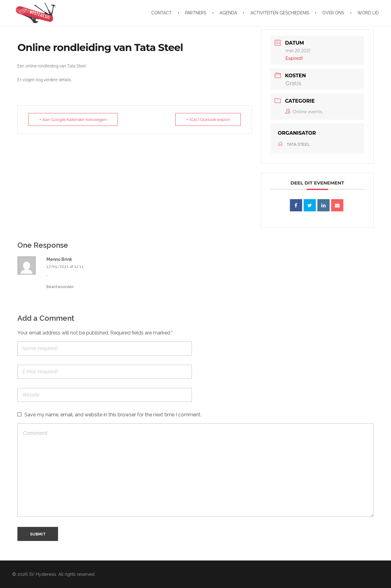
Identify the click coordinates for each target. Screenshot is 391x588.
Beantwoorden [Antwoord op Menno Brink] (60, 287)
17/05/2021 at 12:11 (65, 267)
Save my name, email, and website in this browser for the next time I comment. (113, 415)
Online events (304, 112)
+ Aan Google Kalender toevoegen (73, 119)
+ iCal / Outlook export (208, 119)
